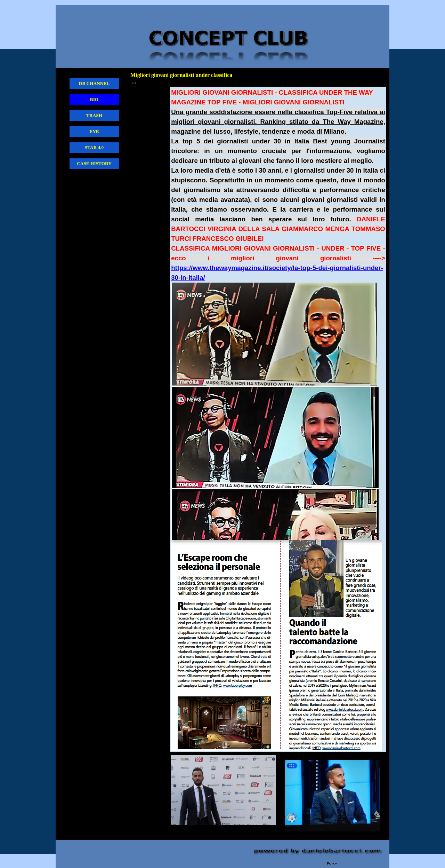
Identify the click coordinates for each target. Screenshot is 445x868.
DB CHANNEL (94, 83)
